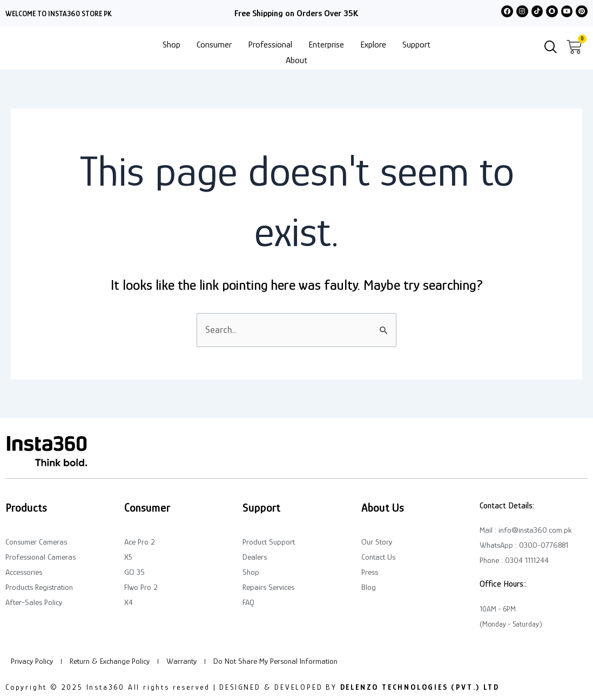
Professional (270, 45)
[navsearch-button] (551, 48)
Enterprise (326, 45)
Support (416, 45)
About (296, 60)
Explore (373, 45)
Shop (171, 45)
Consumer (214, 45)
